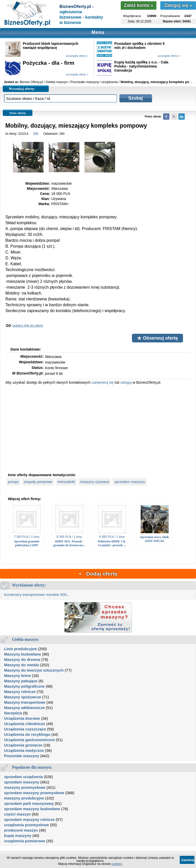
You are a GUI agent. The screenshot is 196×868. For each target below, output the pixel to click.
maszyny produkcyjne (24, 798)
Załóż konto (138, 5)
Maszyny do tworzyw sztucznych (34, 670)
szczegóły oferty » (77, 56)
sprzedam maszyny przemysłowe (34, 793)
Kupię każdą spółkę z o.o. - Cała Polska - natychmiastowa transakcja (141, 66)
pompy (13, 482)
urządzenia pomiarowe (25, 841)
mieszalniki (66, 482)
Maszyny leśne (17, 676)
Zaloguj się (178, 5)
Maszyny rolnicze (20, 692)
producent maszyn (21, 830)
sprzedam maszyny (130, 482)
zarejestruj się (103, 382)
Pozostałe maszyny (22, 756)
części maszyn (17, 814)
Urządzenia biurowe (22, 718)
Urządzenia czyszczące (25, 729)
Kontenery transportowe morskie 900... (37, 595)
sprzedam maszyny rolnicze (29, 819)
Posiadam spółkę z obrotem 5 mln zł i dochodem (139, 46)
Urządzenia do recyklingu (27, 734)
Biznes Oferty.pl (31, 82)
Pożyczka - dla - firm (48, 63)
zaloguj (126, 382)
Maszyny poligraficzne (24, 686)
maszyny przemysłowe (25, 787)
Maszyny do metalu (22, 665)
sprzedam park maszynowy (29, 803)
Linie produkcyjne (20, 649)
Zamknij (188, 860)
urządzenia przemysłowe (27, 825)
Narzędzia (13, 713)
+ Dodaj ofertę (98, 574)
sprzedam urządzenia (23, 777)
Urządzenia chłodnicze (25, 724)
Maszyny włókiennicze (24, 708)
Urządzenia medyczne (24, 750)
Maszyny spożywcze (23, 697)
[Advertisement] (98, 428)
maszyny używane (95, 482)
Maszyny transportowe (25, 702)
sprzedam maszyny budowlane (32, 809)
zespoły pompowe (38, 482)
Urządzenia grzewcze (23, 745)
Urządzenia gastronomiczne (29, 740)
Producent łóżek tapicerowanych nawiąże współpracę (51, 46)
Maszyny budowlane (23, 654)
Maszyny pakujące (21, 681)
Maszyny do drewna (22, 659)
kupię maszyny (18, 836)
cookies (117, 864)
